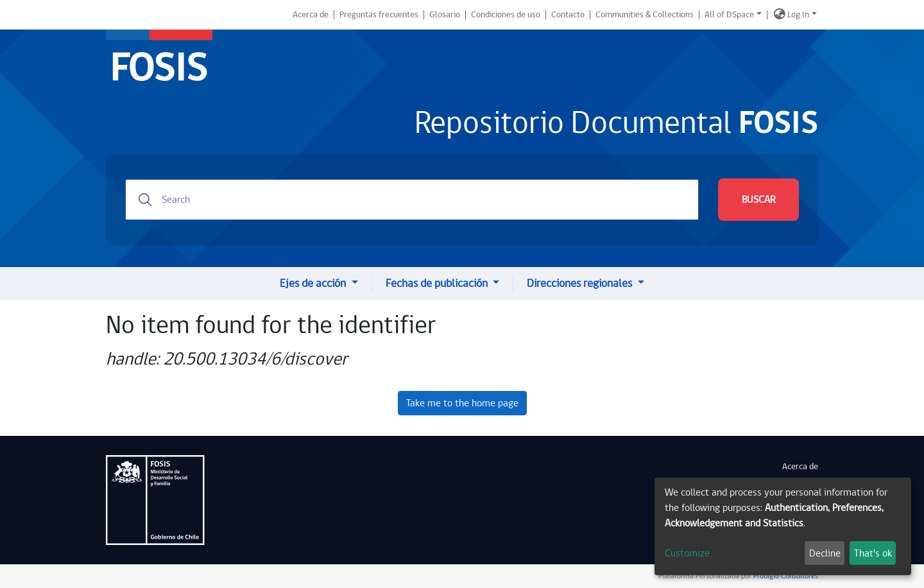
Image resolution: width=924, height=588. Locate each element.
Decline (825, 553)
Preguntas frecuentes (379, 15)
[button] (780, 15)
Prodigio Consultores (785, 576)
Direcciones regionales (581, 283)
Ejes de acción (314, 283)
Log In (798, 15)
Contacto (568, 15)
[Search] (412, 200)
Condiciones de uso (506, 15)
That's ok (873, 553)
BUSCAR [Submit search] (758, 200)
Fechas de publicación (438, 283)
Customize (687, 553)
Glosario (445, 15)
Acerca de (311, 15)
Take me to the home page (462, 403)
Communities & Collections (645, 15)
